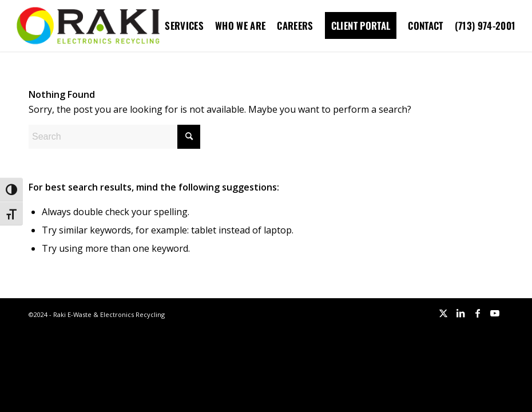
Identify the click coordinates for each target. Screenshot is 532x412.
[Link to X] (443, 313)
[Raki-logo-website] (88, 26)
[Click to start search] (189, 137)
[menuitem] (184, 26)
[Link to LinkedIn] (460, 313)
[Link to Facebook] (478, 313)
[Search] (114, 137)
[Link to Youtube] (495, 313)
